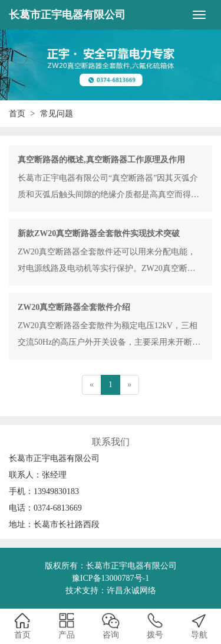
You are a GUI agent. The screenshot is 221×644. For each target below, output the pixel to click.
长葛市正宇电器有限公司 (67, 15)
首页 (17, 114)
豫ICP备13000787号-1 (111, 578)
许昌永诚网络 (131, 591)
